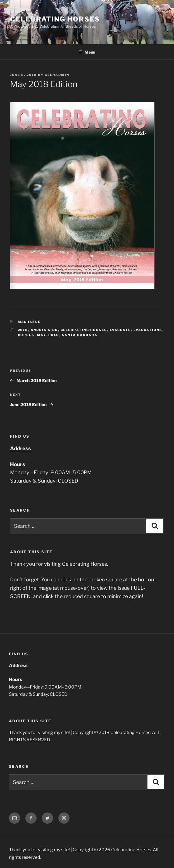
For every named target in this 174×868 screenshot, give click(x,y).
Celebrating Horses (55, 19)
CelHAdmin (57, 75)
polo (54, 335)
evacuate (120, 330)
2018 (23, 330)
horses (26, 335)
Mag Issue (29, 322)
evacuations (148, 330)
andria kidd (44, 330)
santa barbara (80, 335)
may (41, 335)
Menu (87, 52)
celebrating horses (84, 330)
